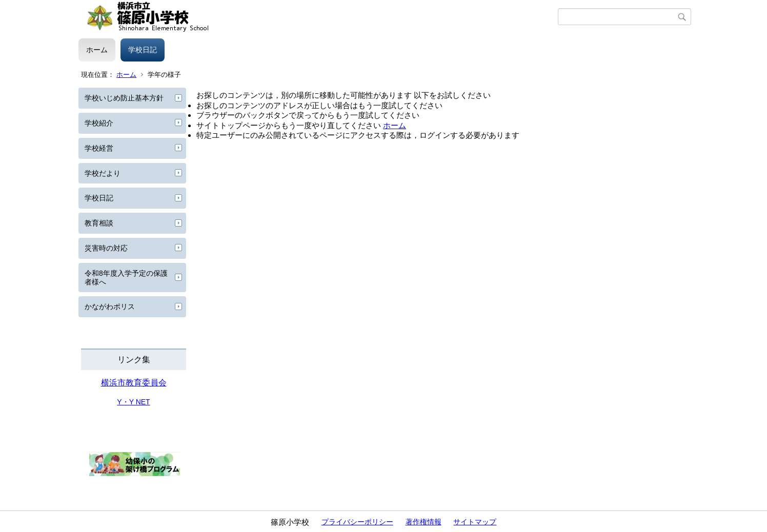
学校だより (103, 173)
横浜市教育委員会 (134, 383)
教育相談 (99, 223)
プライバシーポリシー (357, 522)
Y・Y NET (133, 402)
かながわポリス (110, 306)
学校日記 (143, 50)
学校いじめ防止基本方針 (124, 98)
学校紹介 (99, 123)
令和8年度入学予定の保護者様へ (126, 278)
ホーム (97, 50)
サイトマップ (475, 522)
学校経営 (99, 148)
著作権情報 (423, 522)
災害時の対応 (106, 248)
